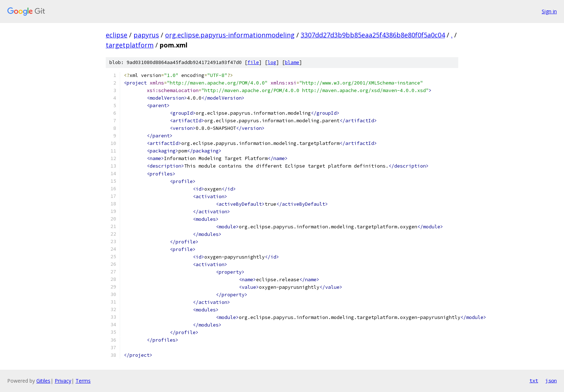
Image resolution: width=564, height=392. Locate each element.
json (551, 380)
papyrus (146, 35)
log (272, 62)
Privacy (63, 381)
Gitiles (43, 381)
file (253, 62)
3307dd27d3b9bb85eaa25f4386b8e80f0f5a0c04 (373, 35)
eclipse (117, 35)
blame (292, 62)
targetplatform (130, 45)
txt (534, 380)
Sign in (549, 11)
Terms (83, 381)
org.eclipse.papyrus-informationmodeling (230, 35)
